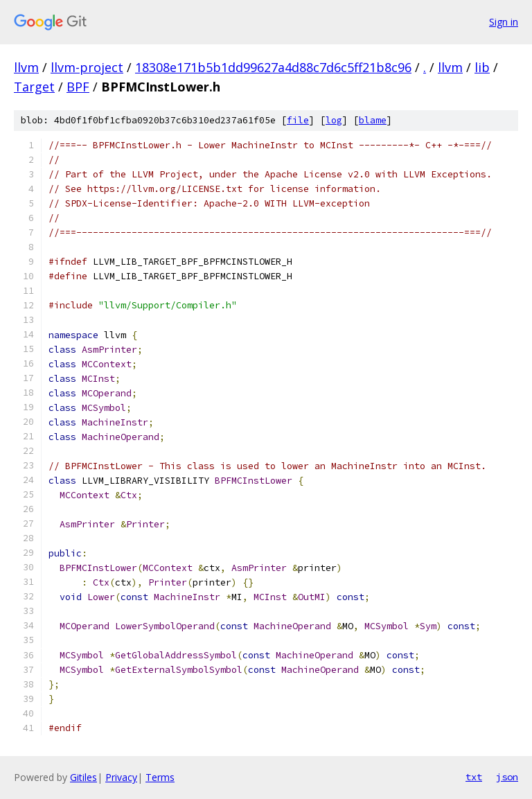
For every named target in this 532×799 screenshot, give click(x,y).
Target (34, 87)
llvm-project (87, 67)
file (298, 120)
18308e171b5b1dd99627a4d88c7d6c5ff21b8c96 (273, 67)
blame (373, 120)
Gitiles (83, 777)
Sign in (504, 22)
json (507, 777)
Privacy (121, 777)
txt (474, 777)
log (334, 120)
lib (482, 67)
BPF (78, 87)
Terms (160, 777)
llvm (26, 67)
